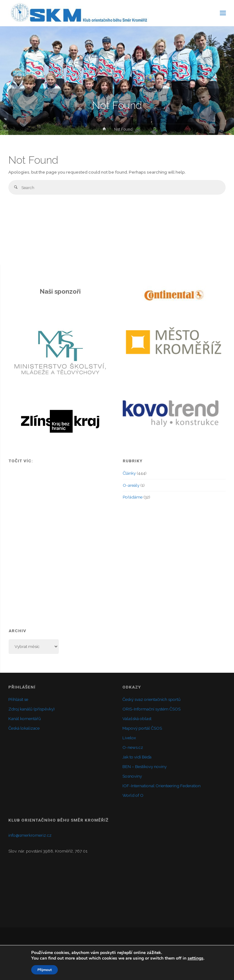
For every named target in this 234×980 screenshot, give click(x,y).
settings (196, 958)
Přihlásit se (18, 699)
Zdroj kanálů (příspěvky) (32, 709)
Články (129, 473)
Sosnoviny (132, 776)
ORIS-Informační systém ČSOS (151, 709)
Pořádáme (133, 497)
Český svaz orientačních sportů (151, 699)
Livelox (129, 738)
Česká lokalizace (24, 728)
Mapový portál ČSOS (142, 728)
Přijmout (45, 970)
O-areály (131, 485)
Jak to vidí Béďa (137, 757)
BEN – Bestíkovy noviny (145, 766)
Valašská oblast (137, 719)
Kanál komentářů (25, 719)
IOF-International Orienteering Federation (162, 786)
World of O (133, 795)
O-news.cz (133, 747)
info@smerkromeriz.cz (30, 835)
